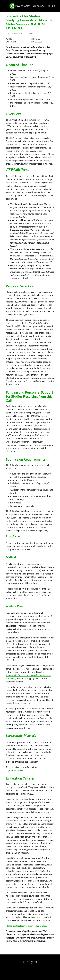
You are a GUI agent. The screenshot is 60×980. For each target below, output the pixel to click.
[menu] (6, 6)
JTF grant (30, 33)
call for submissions (15, 33)
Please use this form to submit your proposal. (27, 926)
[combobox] (54, 6)
